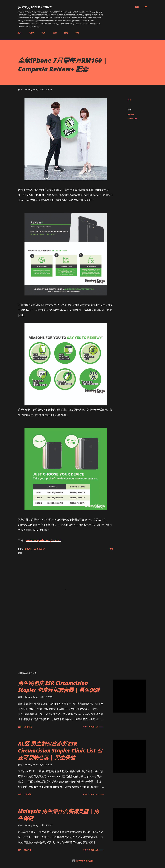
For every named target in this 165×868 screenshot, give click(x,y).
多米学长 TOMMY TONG (35, 7)
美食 (44, 33)
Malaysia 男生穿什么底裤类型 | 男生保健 (59, 814)
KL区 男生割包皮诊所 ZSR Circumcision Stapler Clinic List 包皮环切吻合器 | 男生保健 (60, 750)
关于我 (31, 33)
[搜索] (137, 7)
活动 (66, 33)
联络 (77, 33)
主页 (19, 33)
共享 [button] (129, 100)
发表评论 (28, 850)
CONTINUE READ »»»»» (93, 727)
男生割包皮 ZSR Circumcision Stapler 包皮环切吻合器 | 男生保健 (59, 686)
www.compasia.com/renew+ (43, 540)
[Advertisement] (62, 640)
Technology (132, 118)
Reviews (131, 115)
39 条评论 (28, 727)
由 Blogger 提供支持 (82, 861)
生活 (55, 33)
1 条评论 (28, 794)
